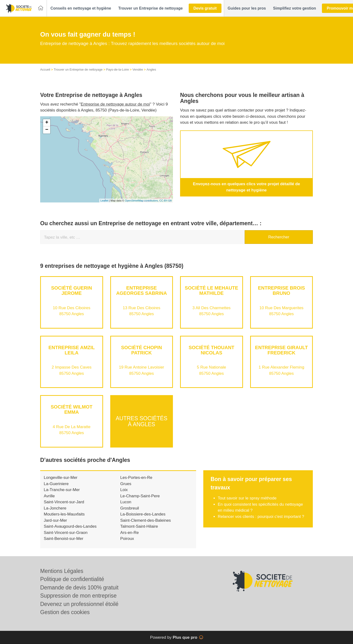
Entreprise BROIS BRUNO (281, 291)
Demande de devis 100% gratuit (79, 588)
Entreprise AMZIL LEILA (72, 350)
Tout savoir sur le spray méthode (247, 498)
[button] (81, 8)
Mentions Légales (62, 571)
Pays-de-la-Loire (118, 70)
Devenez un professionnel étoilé (79, 604)
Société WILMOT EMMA (72, 409)
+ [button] (47, 123)
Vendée (138, 70)
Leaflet (104, 201)
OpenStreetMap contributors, (142, 201)
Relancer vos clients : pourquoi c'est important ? (261, 517)
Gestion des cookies (65, 612)
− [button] (47, 130)
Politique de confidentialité (72, 579)
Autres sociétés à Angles (142, 421)
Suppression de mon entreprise (78, 596)
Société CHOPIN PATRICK (141, 350)
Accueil (45, 70)
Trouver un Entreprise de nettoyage (78, 70)
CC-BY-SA (165, 201)
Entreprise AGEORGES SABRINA (142, 291)
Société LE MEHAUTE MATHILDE (212, 291)
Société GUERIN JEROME (72, 291)
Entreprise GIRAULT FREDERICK (281, 350)
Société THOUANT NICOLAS (212, 350)
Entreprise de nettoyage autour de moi (115, 104)
